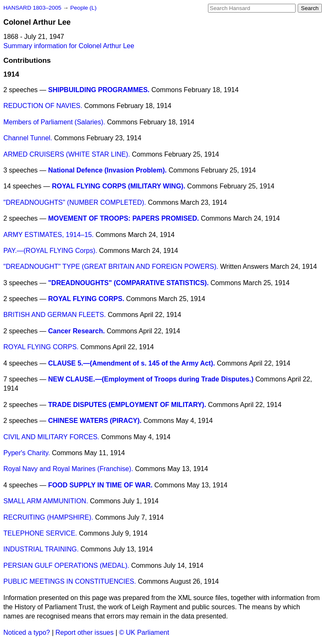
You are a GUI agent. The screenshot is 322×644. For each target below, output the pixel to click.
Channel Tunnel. (28, 138)
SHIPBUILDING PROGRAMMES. (99, 90)
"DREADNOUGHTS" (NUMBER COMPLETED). (75, 202)
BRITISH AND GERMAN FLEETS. (55, 315)
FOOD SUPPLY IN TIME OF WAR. (100, 485)
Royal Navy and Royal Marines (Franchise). (68, 469)
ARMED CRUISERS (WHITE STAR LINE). (67, 154)
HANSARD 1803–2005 (32, 8)
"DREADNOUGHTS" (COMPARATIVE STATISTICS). (129, 283)
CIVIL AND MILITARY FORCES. (51, 437)
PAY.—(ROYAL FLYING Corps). (50, 251)
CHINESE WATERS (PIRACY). (95, 421)
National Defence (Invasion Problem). (108, 170)
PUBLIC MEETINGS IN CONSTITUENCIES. (70, 581)
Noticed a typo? (27, 632)
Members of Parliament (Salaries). (54, 122)
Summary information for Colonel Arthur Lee (69, 46)
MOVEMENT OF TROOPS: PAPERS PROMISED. (124, 218)
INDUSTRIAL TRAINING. (41, 549)
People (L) (83, 8)
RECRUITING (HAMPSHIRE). (48, 517)
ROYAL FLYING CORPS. (86, 299)
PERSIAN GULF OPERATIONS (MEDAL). (66, 565)
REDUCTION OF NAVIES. (43, 106)
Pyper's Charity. (27, 453)
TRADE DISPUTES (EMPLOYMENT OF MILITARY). (127, 405)
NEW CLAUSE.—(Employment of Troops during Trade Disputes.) (151, 379)
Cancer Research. (77, 331)
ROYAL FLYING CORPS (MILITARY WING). (119, 186)
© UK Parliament (144, 632)
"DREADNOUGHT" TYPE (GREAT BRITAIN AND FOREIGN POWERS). (111, 267)
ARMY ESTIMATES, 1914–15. (49, 235)
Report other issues (84, 632)
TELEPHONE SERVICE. (40, 533)
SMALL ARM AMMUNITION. (46, 501)
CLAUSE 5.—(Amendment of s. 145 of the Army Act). (132, 363)
